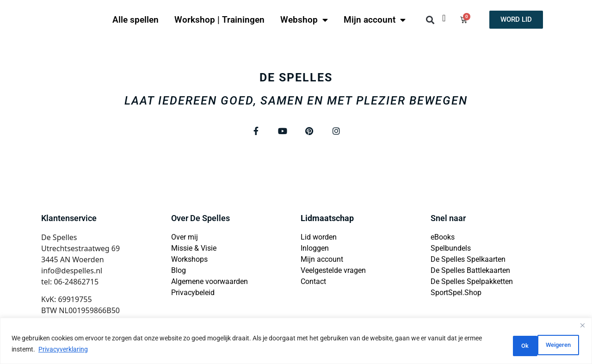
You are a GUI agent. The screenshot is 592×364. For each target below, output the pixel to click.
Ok (563, 345)
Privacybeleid (193, 294)
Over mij (185, 239)
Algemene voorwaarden (210, 283)
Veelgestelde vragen (333, 272)
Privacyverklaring (82, 351)
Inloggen (315, 250)
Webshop (304, 20)
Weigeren (515, 345)
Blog (179, 272)
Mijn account (375, 20)
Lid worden (319, 239)
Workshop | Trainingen (219, 20)
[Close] (582, 328)
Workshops (189, 261)
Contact (313, 283)
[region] (296, 342)
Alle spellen (136, 20)
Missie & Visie (194, 250)
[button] (430, 20)
